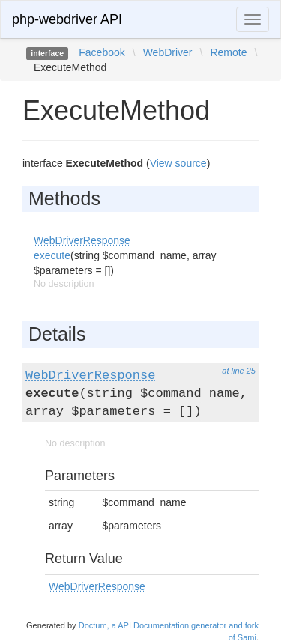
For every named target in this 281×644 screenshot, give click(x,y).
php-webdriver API (67, 19)
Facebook (102, 52)
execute (52, 255)
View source (178, 163)
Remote (228, 52)
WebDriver (168, 52)
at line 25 (239, 371)
